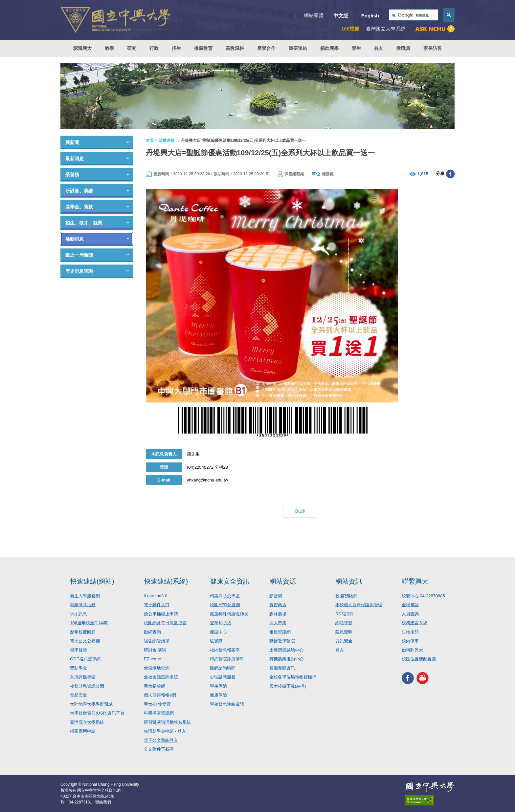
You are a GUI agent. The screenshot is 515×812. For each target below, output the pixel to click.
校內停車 (410, 641)
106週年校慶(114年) (89, 623)
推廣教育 (203, 48)
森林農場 (278, 614)
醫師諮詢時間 (223, 668)
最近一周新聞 (79, 255)
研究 (132, 48)
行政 (154, 48)
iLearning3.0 (156, 596)
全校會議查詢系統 (161, 677)
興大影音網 (423, 678)
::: (296, 16)
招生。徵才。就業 (84, 223)
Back (300, 511)
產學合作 (266, 48)
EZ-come (153, 659)
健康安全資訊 (230, 581)
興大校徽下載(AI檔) (288, 686)
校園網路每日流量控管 (165, 623)
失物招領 (410, 632)
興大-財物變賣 (157, 704)
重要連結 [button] (298, 48)
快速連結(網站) (92, 581)
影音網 (276, 596)
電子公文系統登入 (161, 740)
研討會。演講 (79, 191)
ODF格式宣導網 (85, 659)
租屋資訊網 (280, 632)
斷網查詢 (152, 632)
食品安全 (78, 695)
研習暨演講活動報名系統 (167, 722)
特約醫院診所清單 (227, 659)
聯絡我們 (103, 802)
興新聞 (72, 142)
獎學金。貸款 (79, 207)
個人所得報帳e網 (160, 695)
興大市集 (278, 623)
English (370, 16)
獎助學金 (78, 668)
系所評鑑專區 (83, 677)
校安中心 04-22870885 (423, 596)
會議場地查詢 (157, 668)
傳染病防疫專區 (225, 596)
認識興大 (82, 48)
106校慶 (350, 29)
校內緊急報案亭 (225, 650)
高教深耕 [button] (235, 48)
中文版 (341, 16)
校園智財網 (346, 596)
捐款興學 (329, 48)
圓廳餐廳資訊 (282, 668)
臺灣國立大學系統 (87, 722)
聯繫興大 (415, 581)
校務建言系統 (414, 623)
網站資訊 (349, 581)
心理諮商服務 (223, 677)
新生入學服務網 (85, 596)
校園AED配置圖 (225, 605)
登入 (340, 650)
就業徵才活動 (83, 605)
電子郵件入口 (157, 605)
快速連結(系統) (166, 581)
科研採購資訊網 (159, 713)
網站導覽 (314, 15)
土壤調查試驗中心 (286, 650)
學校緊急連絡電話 (227, 704)
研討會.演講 (155, 650)
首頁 (150, 140)
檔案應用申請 (83, 731)
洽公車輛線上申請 (161, 614)
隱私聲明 (344, 632)
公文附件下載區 (159, 749)
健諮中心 (218, 632)
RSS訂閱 (344, 614)
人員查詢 (410, 614)
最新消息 (75, 159)
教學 (109, 48)
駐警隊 (216, 641)
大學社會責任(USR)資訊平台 (97, 713)
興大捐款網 (155, 686)
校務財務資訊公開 (87, 686)
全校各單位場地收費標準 (293, 677)
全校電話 (410, 605)
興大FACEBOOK (408, 678)
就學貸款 (78, 650)
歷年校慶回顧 (83, 632)
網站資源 (283, 581)
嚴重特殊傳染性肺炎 (229, 614)
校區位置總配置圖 (419, 659)
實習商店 (278, 605)
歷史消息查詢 (79, 271)
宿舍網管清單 (157, 641)
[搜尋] (413, 15)
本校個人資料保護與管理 (359, 605)
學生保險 (218, 686)
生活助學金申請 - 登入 (165, 731)
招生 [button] (176, 48)
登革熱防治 (221, 623)
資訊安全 (344, 641)
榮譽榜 (72, 175)
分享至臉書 (450, 174)
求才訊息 (78, 614)
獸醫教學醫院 (282, 641)
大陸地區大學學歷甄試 (91, 704)
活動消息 (75, 239)
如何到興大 (412, 650)
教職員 (403, 48)
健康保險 (218, 695)
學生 (356, 48)
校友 (379, 48)
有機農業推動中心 (286, 659)
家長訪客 (433, 48)
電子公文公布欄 (85, 641)
